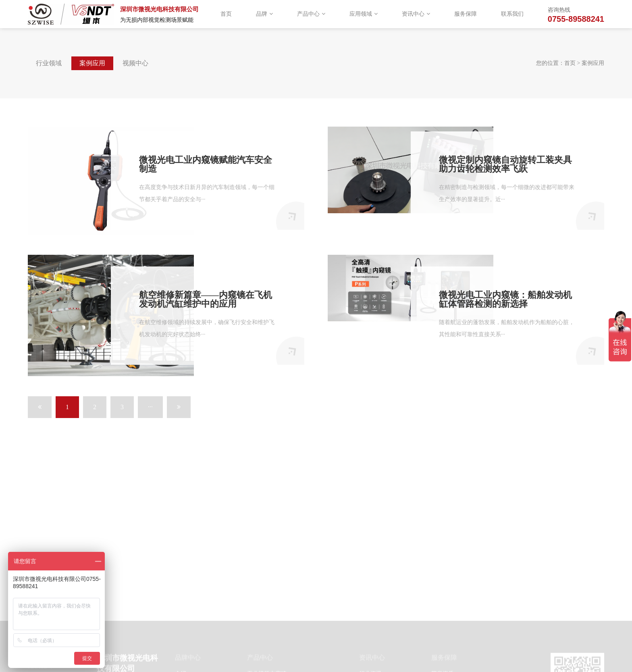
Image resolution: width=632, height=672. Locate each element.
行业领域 (49, 63)
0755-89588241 (576, 19)
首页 (226, 14)
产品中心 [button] (311, 14)
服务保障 (466, 14)
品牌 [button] (264, 14)
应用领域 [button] (364, 14)
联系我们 (512, 14)
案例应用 (92, 63)
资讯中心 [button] (416, 14)
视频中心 (135, 63)
